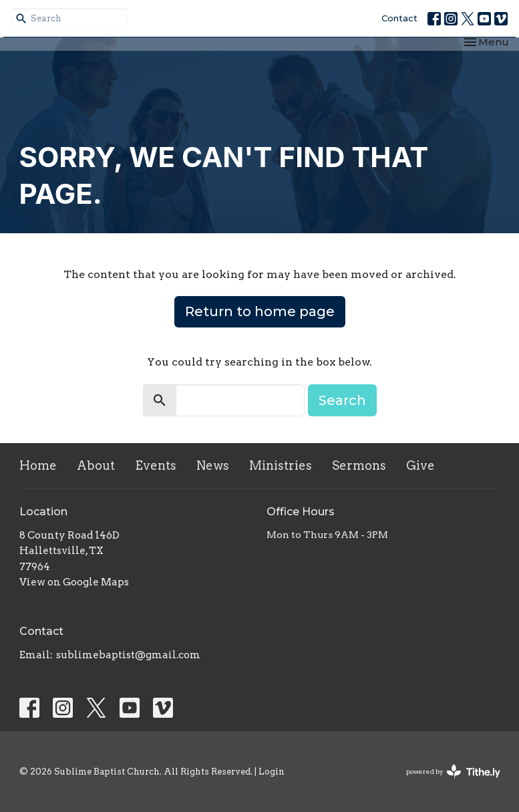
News (213, 465)
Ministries (281, 465)
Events (156, 465)
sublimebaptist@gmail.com (128, 655)
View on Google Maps (74, 582)
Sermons (359, 465)
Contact (399, 18)
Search (342, 400)
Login (272, 772)
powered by (453, 772)
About (96, 465)
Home (38, 465)
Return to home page (260, 311)
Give (420, 465)
